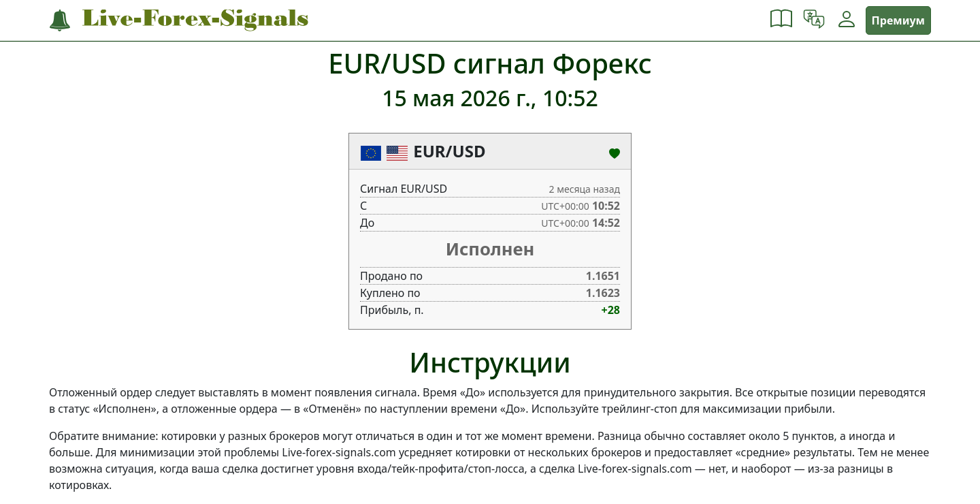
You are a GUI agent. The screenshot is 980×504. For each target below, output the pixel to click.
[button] (781, 20)
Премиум (898, 20)
